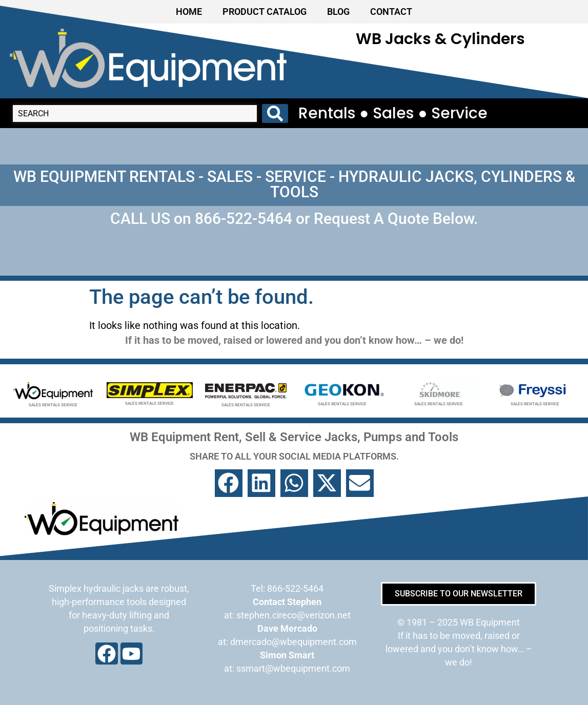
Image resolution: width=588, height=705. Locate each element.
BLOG (338, 12)
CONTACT (391, 12)
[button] (229, 483)
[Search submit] (275, 113)
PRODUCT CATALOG (265, 12)
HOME (189, 12)
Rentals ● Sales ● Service (393, 113)
